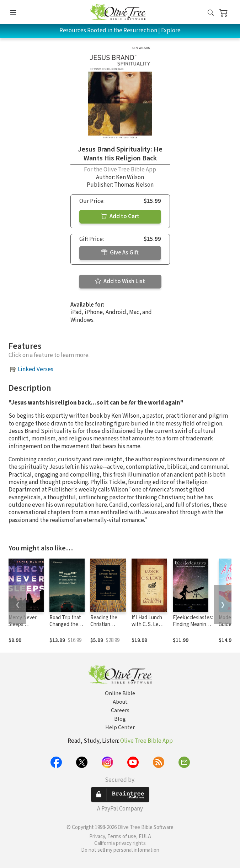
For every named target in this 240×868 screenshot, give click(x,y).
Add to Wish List (120, 281)
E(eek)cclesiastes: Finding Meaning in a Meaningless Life (193, 628)
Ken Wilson (130, 177)
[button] (211, 13)
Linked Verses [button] (36, 369)
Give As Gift (120, 253)
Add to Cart (120, 216)
